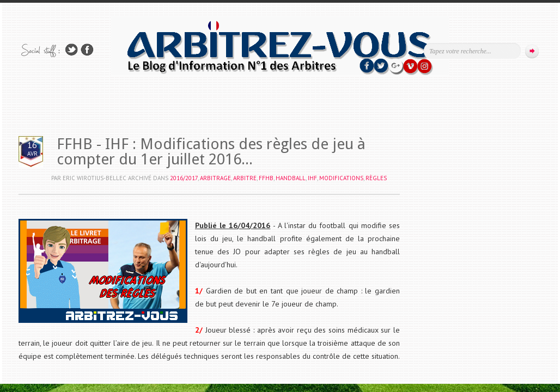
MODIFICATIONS (341, 178)
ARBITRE (245, 178)
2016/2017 (184, 178)
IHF (312, 178)
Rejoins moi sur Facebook (87, 50)
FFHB (266, 178)
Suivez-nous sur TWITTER (71, 50)
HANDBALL (291, 178)
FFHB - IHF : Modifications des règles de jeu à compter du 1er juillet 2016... (211, 152)
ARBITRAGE (215, 178)
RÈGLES (376, 178)
